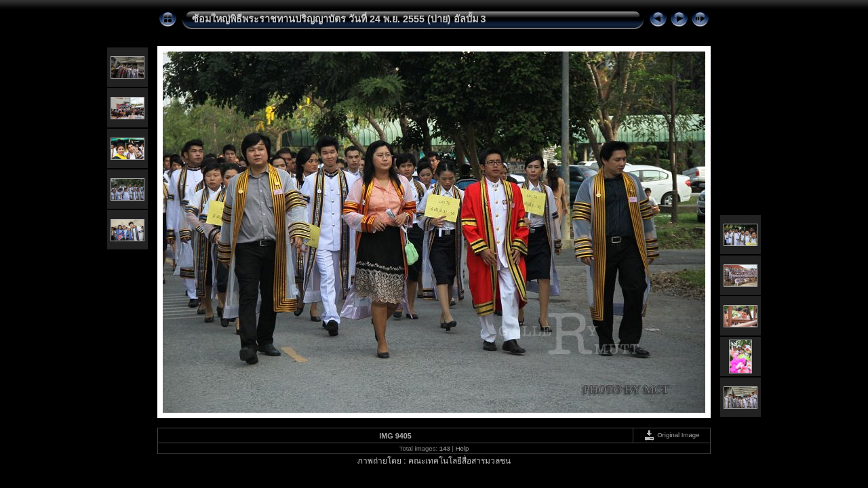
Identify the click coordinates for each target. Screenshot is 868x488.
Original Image (671, 435)
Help (462, 448)
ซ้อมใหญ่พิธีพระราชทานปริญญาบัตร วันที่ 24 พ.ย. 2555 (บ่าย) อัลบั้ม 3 (339, 19)
